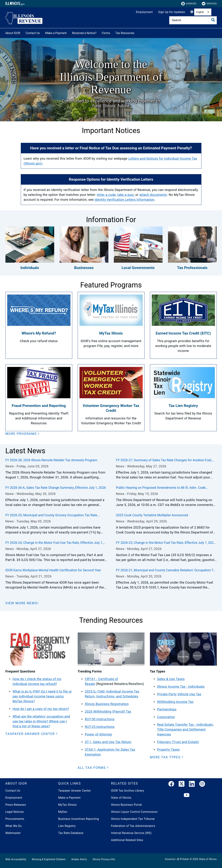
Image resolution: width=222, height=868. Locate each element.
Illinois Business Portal (127, 805)
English (200, 12)
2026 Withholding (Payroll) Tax (108, 712)
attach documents (153, 195)
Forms (106, 33)
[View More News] (22, 603)
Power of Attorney (99, 734)
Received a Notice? (84, 33)
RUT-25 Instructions (100, 727)
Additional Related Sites (127, 840)
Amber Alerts (79, 859)
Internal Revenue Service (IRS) (131, 833)
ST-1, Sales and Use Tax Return (108, 742)
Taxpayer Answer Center (75, 791)
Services (209, 4)
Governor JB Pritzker (177, 859)
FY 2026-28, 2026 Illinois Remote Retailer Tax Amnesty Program (51, 460)
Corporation (166, 717)
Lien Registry (67, 826)
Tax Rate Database (71, 833)
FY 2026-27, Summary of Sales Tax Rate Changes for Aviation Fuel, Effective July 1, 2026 (164, 460)
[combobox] (203, 12)
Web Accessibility (16, 859)
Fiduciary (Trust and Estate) (178, 742)
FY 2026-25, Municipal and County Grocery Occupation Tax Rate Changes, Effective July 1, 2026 (51, 515)
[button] (23, 434)
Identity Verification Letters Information (124, 200)
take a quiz (126, 195)
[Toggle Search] (213, 20)
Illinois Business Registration (107, 704)
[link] (171, 785)
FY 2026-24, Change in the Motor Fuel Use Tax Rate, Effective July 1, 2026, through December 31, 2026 (54, 543)
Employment (144, 12)
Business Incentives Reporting (78, 819)
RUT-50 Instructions (100, 719)
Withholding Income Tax (175, 702)
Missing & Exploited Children (49, 859)
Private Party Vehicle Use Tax (179, 694)
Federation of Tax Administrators (133, 826)
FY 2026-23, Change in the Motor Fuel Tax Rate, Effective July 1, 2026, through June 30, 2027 (166, 543)
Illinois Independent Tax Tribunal (133, 819)
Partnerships (167, 709)
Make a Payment (56, 33)
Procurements (15, 819)
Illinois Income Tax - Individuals (181, 687)
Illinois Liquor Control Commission (134, 812)
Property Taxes (168, 750)
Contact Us (33, 33)
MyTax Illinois (67, 805)
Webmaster (13, 833)
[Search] (193, 20)
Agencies (189, 4)
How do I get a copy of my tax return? (41, 709)
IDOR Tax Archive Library (128, 791)
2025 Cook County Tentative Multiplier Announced (152, 515)
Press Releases (16, 805)
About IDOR (13, 33)
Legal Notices (15, 812)
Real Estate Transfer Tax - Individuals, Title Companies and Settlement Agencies (185, 729)
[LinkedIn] (192, 785)
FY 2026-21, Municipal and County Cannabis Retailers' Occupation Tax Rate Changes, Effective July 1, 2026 (166, 570)
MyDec (63, 812)
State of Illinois (121, 798)
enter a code (106, 195)
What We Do (14, 826)
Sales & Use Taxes (171, 679)
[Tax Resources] (137, 32)
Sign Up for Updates (172, 12)
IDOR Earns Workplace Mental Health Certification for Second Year (53, 570)
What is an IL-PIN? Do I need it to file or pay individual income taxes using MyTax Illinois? (42, 696)
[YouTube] (187, 795)
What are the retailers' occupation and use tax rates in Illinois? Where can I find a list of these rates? (41, 721)
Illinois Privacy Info (104, 859)
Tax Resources (125, 33)
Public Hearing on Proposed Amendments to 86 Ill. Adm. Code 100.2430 (161, 488)
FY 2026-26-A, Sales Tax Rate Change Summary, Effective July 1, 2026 (56, 488)
